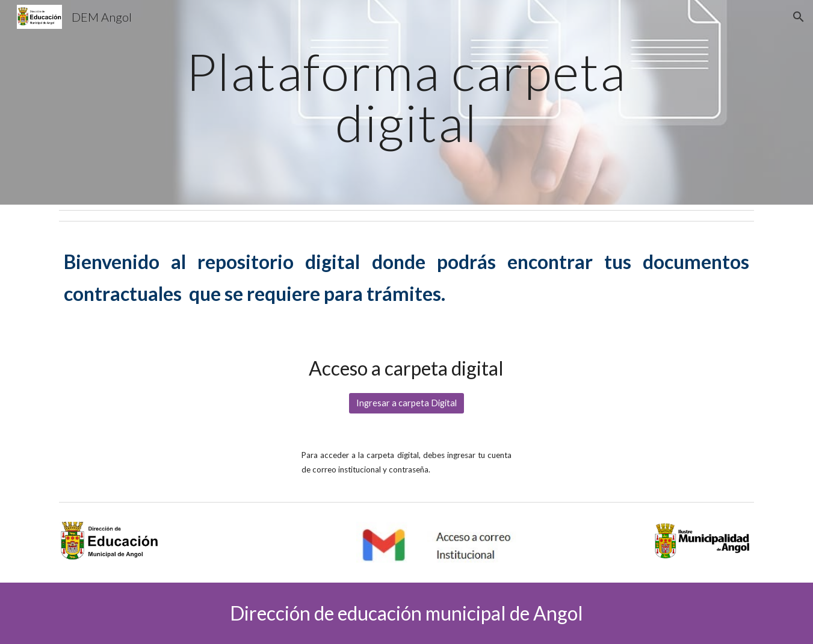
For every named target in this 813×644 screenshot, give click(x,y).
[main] (406, 103)
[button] (799, 17)
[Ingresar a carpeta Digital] (406, 403)
